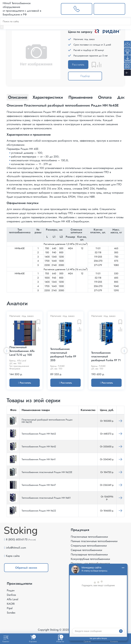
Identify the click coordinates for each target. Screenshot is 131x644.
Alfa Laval (13, 599)
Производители (20, 584)
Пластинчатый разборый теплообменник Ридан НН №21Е (47, 421)
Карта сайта (13, 556)
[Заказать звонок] (77, 9)
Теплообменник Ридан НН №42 (39, 446)
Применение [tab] (81, 97)
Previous (7, 351)
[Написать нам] (109, 9)
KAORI (11, 604)
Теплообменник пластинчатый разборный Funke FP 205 (63, 355)
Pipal (10, 608)
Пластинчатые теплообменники (89, 537)
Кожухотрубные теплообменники (90, 559)
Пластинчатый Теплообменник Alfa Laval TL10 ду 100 (22, 351)
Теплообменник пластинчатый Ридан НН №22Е (47, 472)
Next (124, 351)
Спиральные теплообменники (89, 546)
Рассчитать (78, 65)
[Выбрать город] (53, 9)
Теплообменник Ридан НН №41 (39, 459)
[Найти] (2, 27)
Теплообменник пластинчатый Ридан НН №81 (46, 498)
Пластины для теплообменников (90, 563)
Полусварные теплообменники (89, 554)
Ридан (11, 590)
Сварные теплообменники (86, 550)
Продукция (80, 530)
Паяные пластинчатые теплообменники (94, 541)
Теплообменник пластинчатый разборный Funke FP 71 (106, 357)
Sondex (11, 613)
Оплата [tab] (105, 97)
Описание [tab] (18, 97)
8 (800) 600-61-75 (17, 539)
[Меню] (128, 9)
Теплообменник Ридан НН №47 (39, 485)
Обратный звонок (26, 568)
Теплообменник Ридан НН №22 (39, 511)
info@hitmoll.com (16, 548)
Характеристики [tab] (48, 97)
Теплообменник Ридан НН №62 (39, 434)
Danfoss (11, 595)
